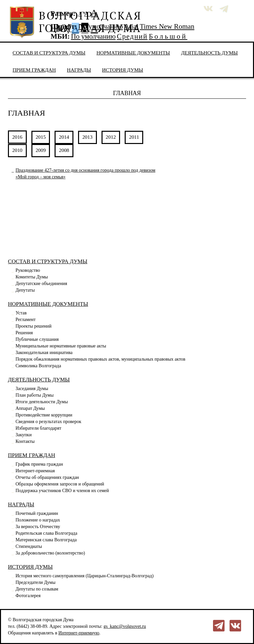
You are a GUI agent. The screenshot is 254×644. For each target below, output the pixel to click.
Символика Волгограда (38, 366)
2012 (111, 137)
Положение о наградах (38, 520)
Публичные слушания (37, 339)
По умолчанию (100, 26)
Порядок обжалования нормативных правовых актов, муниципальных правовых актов (100, 359)
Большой (168, 36)
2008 (64, 150)
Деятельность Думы (210, 53)
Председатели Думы (36, 582)
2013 (87, 137)
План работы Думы (35, 395)
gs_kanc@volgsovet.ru (125, 626)
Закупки (24, 435)
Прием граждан (34, 70)
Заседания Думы (32, 389)
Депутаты (25, 290)
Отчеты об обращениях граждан (47, 477)
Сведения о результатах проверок (48, 422)
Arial (131, 26)
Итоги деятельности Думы (42, 402)
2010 (17, 150)
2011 (134, 137)
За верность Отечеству (38, 527)
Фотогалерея (28, 596)
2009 (41, 150)
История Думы (123, 70)
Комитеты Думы (32, 277)
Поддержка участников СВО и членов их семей (62, 491)
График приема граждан (39, 464)
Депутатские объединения (41, 284)
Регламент (26, 320)
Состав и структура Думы (49, 53)
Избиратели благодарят (38, 428)
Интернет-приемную (79, 633)
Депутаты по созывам (37, 589)
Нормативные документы (133, 53)
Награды (79, 70)
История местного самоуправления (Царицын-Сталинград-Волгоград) (85, 576)
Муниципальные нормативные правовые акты (61, 346)
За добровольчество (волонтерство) (50, 553)
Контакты (25, 441)
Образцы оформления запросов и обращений (60, 484)
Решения (24, 333)
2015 (41, 137)
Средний (132, 36)
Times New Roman (167, 26)
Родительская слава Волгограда (46, 533)
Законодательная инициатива (44, 353)
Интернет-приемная (35, 471)
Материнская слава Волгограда (46, 540)
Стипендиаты (29, 546)
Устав (21, 313)
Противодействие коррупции (44, 415)
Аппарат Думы (30, 408)
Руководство (28, 270)
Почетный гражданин (37, 513)
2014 (64, 137)
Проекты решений (34, 326)
